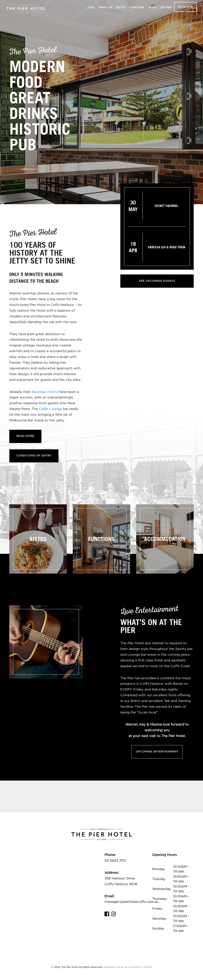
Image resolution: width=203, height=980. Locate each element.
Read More (25, 436)
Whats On (105, 8)
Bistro (121, 8)
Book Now (185, 7)
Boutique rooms (45, 392)
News (152, 8)
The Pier (166, 8)
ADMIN (148, 968)
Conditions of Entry (34, 456)
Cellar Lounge (50, 409)
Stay (91, 8)
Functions (137, 8)
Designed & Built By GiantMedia (123, 968)
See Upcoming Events (157, 281)
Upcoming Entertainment (157, 752)
